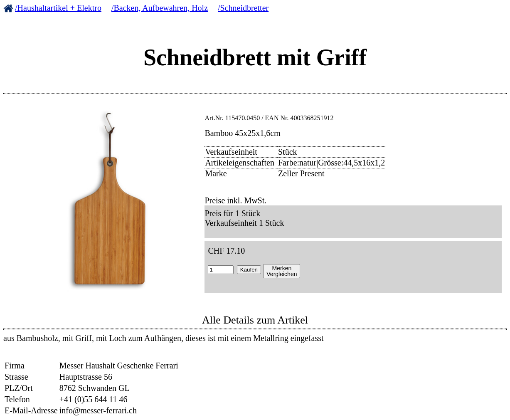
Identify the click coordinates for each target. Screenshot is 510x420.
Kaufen (249, 270)
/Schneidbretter (243, 8)
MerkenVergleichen (282, 271)
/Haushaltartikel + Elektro (58, 8)
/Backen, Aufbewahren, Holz (160, 8)
